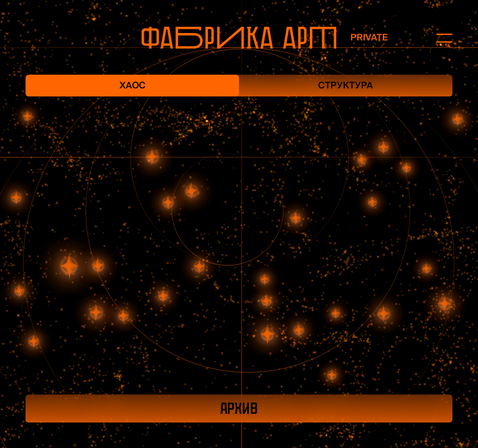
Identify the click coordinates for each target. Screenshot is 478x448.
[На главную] (239, 38)
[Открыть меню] (438, 38)
